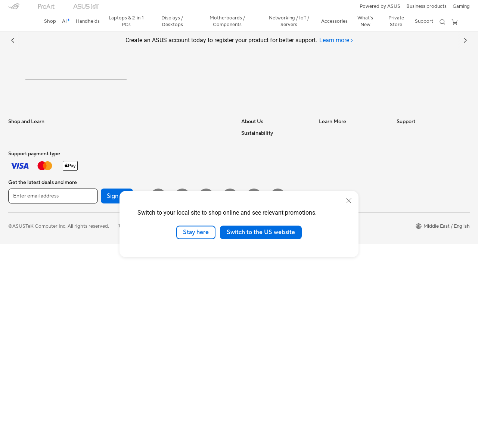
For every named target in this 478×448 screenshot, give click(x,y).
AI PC (325, 167)
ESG (246, 301)
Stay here (196, 232)
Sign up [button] (117, 400)
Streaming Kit (178, 285)
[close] (349, 201)
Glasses (94, 178)
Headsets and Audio (185, 274)
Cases (92, 223)
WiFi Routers (100, 335)
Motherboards (102, 200)
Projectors (20, 268)
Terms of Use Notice (140, 430)
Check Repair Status (419, 167)
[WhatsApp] (254, 400)
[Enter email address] (53, 400)
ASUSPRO (331, 189)
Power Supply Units (107, 245)
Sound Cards (100, 256)
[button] (461, 6)
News (247, 178)
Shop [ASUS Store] (50, 21)
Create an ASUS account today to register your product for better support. (239, 40)
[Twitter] (230, 400)
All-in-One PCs (24, 280)
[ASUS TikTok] (278, 400)
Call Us (404, 211)
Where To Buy (412, 245)
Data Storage (100, 279)
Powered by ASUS (380, 6)
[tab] (336, 40)
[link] (21, 22)
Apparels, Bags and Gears (191, 296)
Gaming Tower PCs (29, 302)
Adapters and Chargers (188, 307)
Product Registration (420, 189)
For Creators (22, 212)
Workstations (23, 324)
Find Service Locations (422, 178)
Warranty (96, 167)
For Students (22, 223)
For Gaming (21, 234)
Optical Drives (101, 268)
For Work (18, 201)
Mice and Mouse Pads (187, 262)
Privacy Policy (187, 430)
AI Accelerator (102, 290)
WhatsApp (409, 267)
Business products (426, 6)
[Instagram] (158, 400)
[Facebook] (206, 400)
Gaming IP (174, 341)
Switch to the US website (261, 232)
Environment (255, 290)
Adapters (173, 184)
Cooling (94, 234)
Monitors (18, 257)
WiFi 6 (92, 324)
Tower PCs (20, 291)
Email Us (406, 200)
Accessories (21, 336)
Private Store (396, 21)
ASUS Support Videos (421, 234)
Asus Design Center (341, 178)
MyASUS (407, 256)
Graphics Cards (103, 212)
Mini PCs (18, 313)
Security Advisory (416, 223)
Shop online (254, 267)
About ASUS (255, 167)
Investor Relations (261, 189)
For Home (19, 190)
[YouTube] (182, 400)
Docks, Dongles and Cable (192, 318)
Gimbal (170, 330)
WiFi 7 (92, 313)
